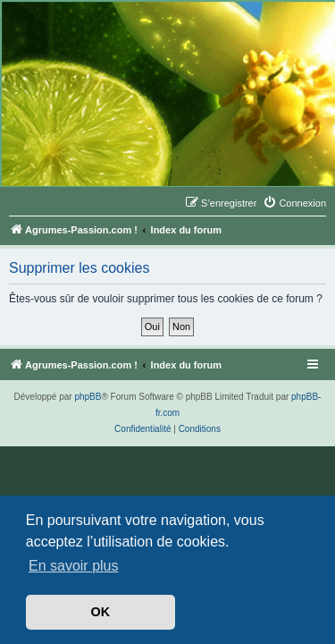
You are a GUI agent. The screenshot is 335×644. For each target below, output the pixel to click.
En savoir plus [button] (74, 566)
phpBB (88, 397)
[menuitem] (294, 203)
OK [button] (101, 612)
